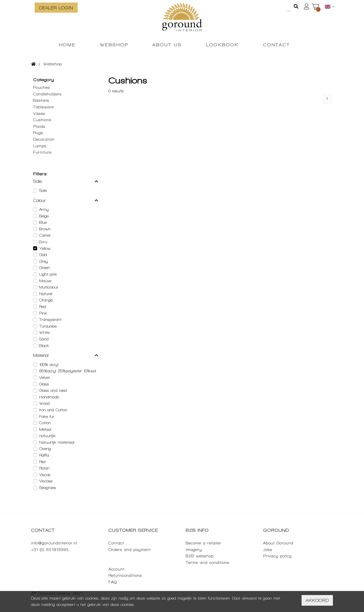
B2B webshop (200, 556)
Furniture (42, 152)
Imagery (194, 550)
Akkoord (317, 600)
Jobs (268, 550)
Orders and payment (130, 550)
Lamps (40, 146)
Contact (116, 543)
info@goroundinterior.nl (54, 543)
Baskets (41, 100)
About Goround (278, 543)
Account (117, 569)
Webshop (53, 64)
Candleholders (47, 94)
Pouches (42, 87)
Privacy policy (277, 556)
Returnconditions (125, 575)
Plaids (39, 126)
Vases (39, 114)
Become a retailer (204, 543)
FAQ (113, 582)
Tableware (43, 107)
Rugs (38, 133)
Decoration (44, 139)
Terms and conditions (208, 563)
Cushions (42, 120)
